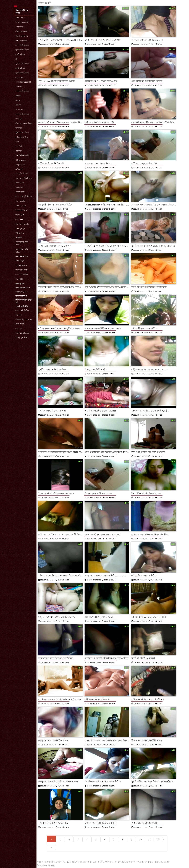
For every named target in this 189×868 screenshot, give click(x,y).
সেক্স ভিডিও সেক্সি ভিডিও (22, 251)
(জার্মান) (18, 105)
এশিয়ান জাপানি (21, 41)
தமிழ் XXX (19, 169)
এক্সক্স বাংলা (20, 324)
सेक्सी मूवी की (20, 284)
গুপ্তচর (18, 100)
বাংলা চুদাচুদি (20, 201)
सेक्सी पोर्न (19, 238)
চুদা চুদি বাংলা (20, 165)
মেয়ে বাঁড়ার (19, 27)
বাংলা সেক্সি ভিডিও (22, 310)
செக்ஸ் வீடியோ (21, 292)
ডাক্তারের (19, 128)
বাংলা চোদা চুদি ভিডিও (24, 196)
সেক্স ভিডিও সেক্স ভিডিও (22, 243)
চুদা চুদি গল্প (19, 187)
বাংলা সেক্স (19, 18)
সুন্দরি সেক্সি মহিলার (22, 45)
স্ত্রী (16, 59)
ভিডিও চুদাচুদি (21, 160)
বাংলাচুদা (19, 315)
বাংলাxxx (19, 279)
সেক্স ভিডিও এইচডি (23, 156)
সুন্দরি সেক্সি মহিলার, (23, 64)
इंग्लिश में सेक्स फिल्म (22, 256)
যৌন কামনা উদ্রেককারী (23, 82)
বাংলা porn (20, 215)
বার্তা (17, 142)
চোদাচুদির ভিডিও (22, 174)
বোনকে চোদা (20, 192)
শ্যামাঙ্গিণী (19, 146)
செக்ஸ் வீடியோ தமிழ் (24, 320)
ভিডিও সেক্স (20, 183)
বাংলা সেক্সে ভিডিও (22, 333)
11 (149, 840)
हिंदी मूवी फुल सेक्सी (21, 337)
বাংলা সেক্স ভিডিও (22, 270)
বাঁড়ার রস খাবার (21, 31)
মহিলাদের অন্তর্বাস (22, 36)
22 (158, 840)
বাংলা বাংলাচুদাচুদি (22, 224)
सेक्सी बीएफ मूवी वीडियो (23, 288)
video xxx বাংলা (22, 210)
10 (141, 840)
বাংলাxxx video (22, 274)
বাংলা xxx (19, 219)
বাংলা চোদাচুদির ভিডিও (24, 178)
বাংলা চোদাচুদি (21, 206)
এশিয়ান (18, 96)
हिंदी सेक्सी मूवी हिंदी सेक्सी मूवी (23, 301)
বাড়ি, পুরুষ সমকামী (22, 22)
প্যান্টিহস (19, 119)
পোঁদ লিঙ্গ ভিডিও (22, 137)
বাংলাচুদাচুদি (20, 261)
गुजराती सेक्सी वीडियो (22, 306)
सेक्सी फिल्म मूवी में (21, 296)
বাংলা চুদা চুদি (20, 229)
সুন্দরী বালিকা (20, 54)
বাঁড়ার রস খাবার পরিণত (24, 123)
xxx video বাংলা (22, 265)
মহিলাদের (19, 87)
